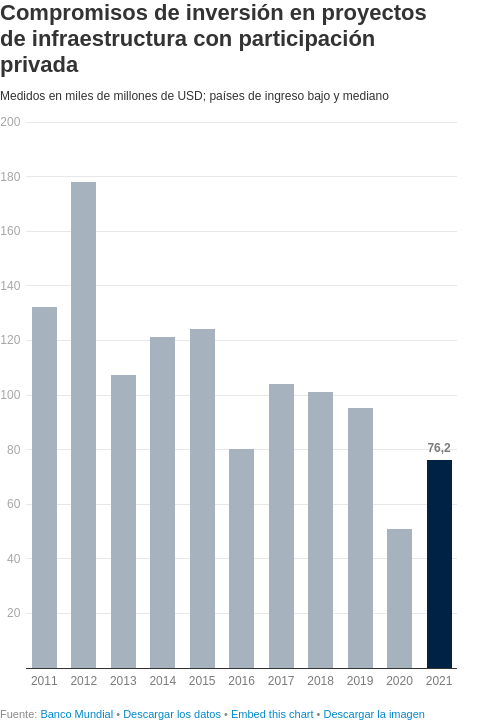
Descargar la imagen (374, 714)
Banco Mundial (78, 714)
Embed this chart (272, 714)
